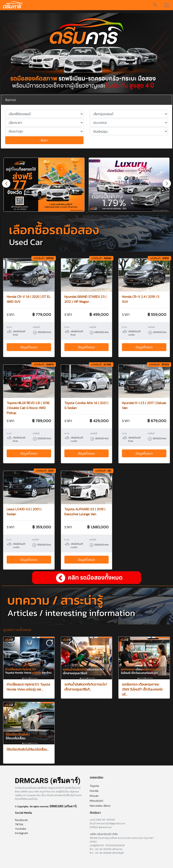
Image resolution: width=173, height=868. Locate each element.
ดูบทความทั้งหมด (17, 630)
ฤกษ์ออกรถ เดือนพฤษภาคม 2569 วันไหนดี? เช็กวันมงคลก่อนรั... (142, 689)
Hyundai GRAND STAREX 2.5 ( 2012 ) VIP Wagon (85, 299)
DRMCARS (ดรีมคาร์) (63, 806)
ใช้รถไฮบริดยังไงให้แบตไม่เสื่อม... (28, 749)
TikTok (19, 824)
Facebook (21, 820)
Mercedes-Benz (100, 806)
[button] (167, 183)
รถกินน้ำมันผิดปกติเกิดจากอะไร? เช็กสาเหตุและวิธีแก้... (86, 687)
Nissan (94, 796)
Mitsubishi (96, 801)
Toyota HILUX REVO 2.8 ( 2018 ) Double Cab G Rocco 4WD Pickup (28, 408)
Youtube (21, 829)
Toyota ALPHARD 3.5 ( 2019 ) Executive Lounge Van (85, 512)
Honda (94, 791)
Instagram (21, 833)
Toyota (94, 786)
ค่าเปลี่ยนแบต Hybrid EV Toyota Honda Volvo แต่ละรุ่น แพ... (28, 687)
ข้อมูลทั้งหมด (29, 347)
